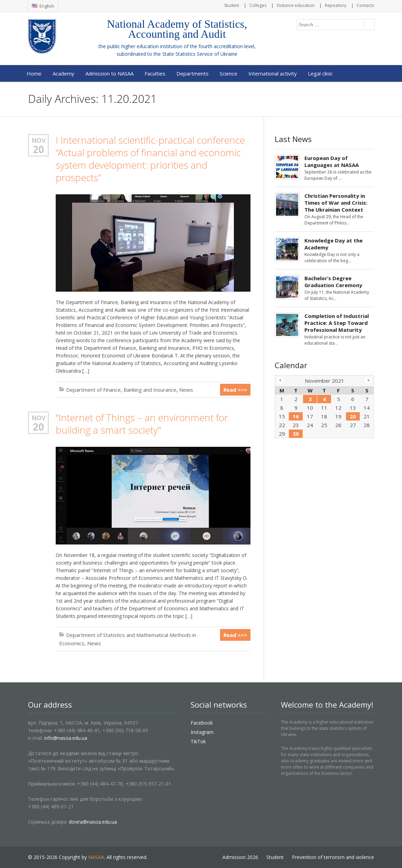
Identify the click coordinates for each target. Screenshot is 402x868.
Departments (193, 73)
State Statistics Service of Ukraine (200, 54)
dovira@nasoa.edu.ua (93, 822)
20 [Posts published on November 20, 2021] (353, 416)
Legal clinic (320, 73)
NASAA (96, 857)
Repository (336, 5)
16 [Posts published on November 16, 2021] (296, 416)
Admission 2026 (240, 857)
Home (34, 73)
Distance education (296, 5)
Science (229, 73)
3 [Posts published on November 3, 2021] (310, 399)
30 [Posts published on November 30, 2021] (296, 434)
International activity (273, 73)
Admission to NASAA (109, 73)
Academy (63, 73)
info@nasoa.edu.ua (66, 738)
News (186, 390)
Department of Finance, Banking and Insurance (121, 390)
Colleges (258, 5)
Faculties (155, 73)
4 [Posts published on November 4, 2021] (324, 399)
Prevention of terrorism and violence (333, 857)
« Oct (280, 380)
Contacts (365, 5)
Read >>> (235, 390)
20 (38, 149)
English (43, 6)
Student (232, 5)
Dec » (368, 380)
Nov (39, 140)
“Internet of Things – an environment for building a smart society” (142, 424)
